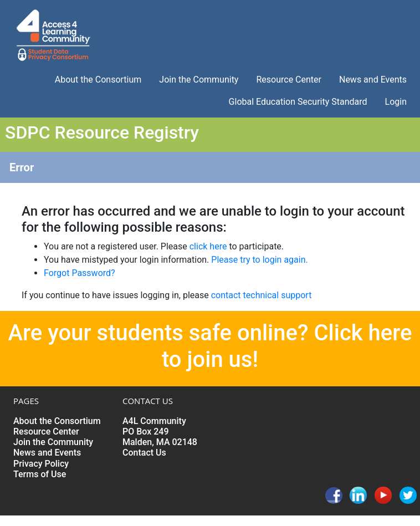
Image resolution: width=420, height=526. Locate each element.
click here (208, 246)
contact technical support (262, 295)
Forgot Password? (80, 273)
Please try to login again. (259, 260)
